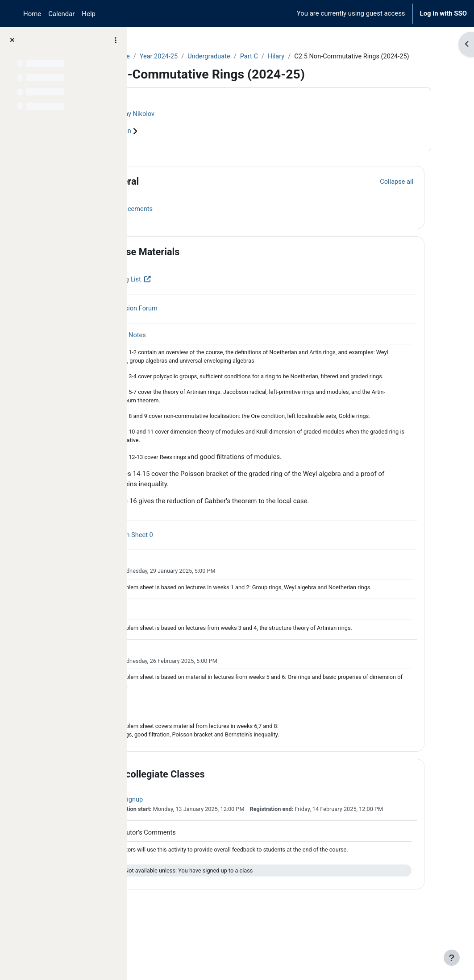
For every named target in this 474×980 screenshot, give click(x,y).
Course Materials (212, 262)
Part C (323, 57)
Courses (157, 57)
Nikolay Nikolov (204, 124)
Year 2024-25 (231, 57)
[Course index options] (116, 40)
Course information (179, 141)
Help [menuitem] (89, 14)
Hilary (350, 57)
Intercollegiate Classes (225, 816)
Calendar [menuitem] (61, 14)
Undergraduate (282, 57)
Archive (190, 57)
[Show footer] (452, 958)
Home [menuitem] (32, 14)
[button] (160, 192)
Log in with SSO (443, 13)
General (192, 192)
